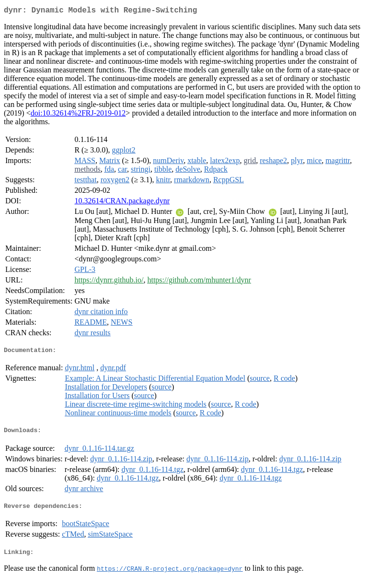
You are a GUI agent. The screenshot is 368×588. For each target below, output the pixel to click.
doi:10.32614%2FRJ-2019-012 (78, 115)
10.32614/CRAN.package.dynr (122, 203)
